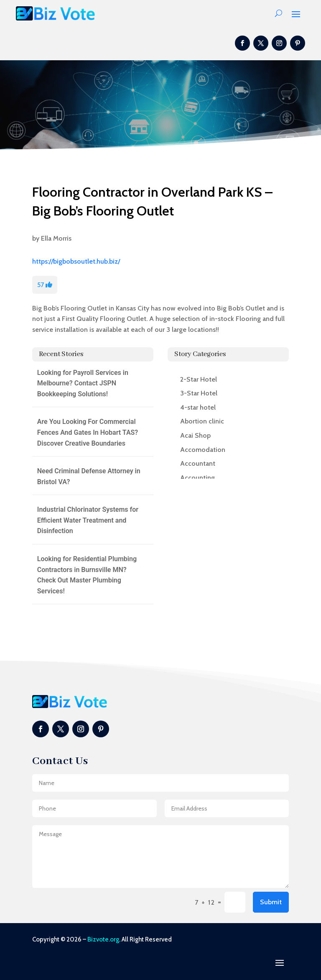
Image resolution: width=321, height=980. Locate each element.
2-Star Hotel (199, 379)
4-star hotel (198, 407)
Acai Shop (195, 435)
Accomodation (203, 450)
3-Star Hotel (199, 393)
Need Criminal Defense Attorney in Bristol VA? (89, 476)
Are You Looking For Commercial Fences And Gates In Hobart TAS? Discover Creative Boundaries (88, 432)
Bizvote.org (103, 939)
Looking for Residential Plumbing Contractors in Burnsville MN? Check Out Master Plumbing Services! (87, 575)
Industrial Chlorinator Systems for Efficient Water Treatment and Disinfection (88, 520)
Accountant (198, 463)
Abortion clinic (202, 421)
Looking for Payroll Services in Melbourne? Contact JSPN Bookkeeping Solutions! (83, 383)
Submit (271, 902)
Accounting (197, 478)
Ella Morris (56, 238)
